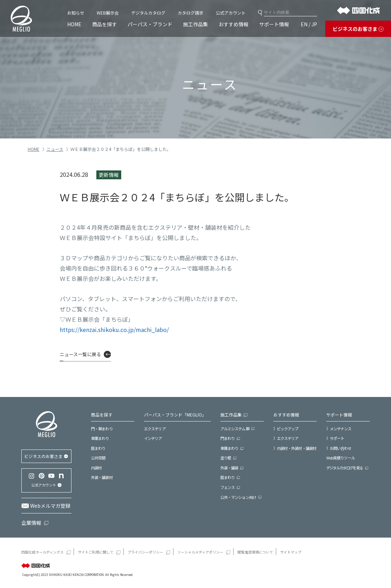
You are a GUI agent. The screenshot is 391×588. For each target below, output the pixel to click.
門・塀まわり (102, 429)
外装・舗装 (229, 468)
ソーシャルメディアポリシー (200, 552)
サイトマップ (291, 552)
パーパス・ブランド (150, 24)
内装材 (96, 468)
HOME (74, 24)
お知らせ (76, 13)
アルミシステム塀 (235, 429)
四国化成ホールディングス (42, 552)
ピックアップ (288, 429)
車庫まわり (100, 438)
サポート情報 (274, 24)
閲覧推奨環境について (255, 552)
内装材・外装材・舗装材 (297, 448)
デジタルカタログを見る (345, 468)
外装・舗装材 (102, 477)
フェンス (227, 487)
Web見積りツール (341, 458)
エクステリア (155, 429)
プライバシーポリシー (145, 552)
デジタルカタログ (148, 13)
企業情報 (31, 523)
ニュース (55, 149)
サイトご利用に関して (96, 552)
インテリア (153, 438)
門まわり (227, 438)
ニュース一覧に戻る (80, 354)
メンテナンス (341, 429)
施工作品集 (195, 24)
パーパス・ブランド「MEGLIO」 (175, 415)
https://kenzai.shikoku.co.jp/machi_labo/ (114, 330)
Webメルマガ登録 (50, 506)
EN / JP (309, 24)
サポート (337, 438)
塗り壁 (226, 458)
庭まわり (98, 448)
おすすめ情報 (234, 24)
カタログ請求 (191, 13)
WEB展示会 (108, 13)
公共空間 (98, 458)
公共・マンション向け (238, 497)
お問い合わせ (341, 448)
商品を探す (105, 24)
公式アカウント (231, 13)
